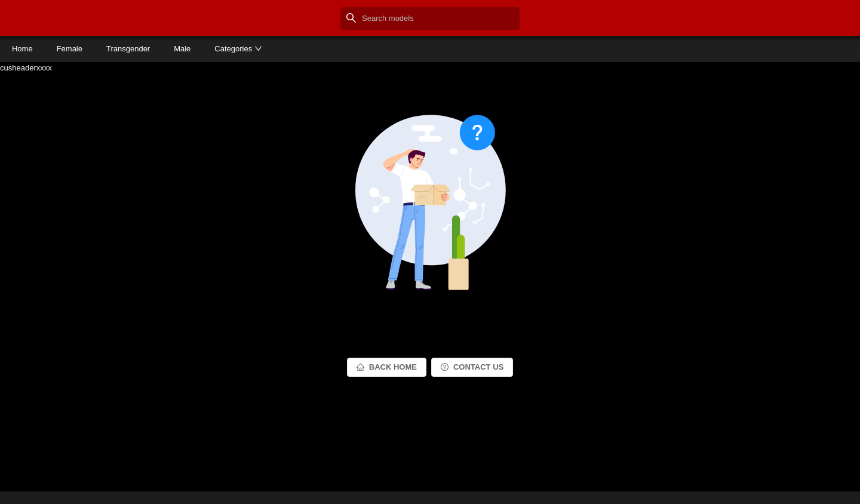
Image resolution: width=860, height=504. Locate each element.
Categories (238, 49)
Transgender (128, 49)
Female (70, 49)
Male (182, 49)
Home (22, 49)
